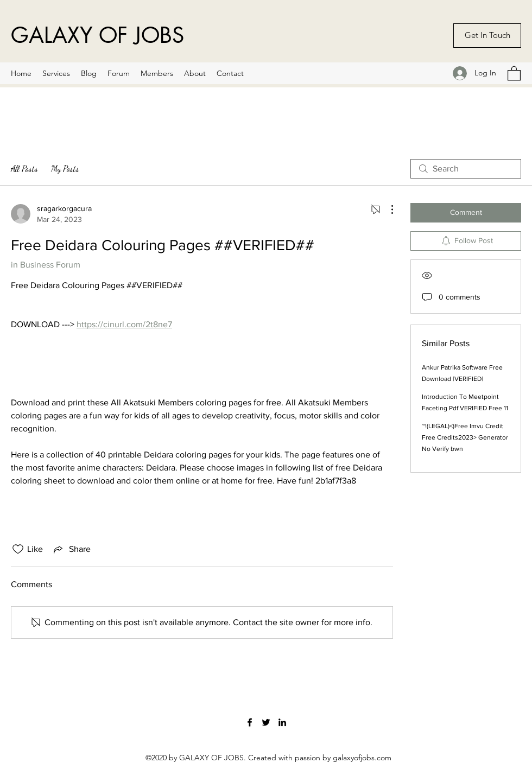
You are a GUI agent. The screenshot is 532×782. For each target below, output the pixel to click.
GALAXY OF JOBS (97, 35)
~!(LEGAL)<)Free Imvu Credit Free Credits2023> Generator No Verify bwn (465, 437)
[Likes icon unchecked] (18, 549)
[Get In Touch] (487, 36)
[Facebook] (250, 722)
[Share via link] (71, 549)
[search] (466, 169)
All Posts (24, 169)
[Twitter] (266, 722)
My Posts (65, 169)
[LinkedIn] (282, 722)
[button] (514, 73)
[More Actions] (387, 209)
